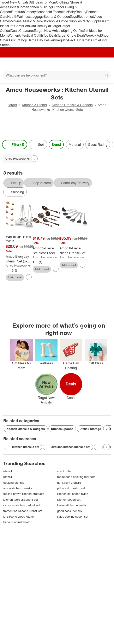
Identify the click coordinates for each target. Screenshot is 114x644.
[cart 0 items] (105, 64)
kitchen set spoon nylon (73, 494)
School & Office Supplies (63, 21)
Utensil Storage (90, 429)
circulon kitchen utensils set (68, 447)
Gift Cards (16, 26)
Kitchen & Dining (40, 7)
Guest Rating (98, 145)
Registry (62, 40)
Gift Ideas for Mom (42, 2)
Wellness (24, 17)
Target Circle (91, 40)
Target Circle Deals (71, 35)
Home (23, 7)
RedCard (75, 40)
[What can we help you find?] (57, 75)
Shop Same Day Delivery (38, 40)
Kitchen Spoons (62, 429)
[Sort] (38, 145)
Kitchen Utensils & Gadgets (72, 105)
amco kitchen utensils (18, 488)
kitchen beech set (69, 500)
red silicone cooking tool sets (76, 477)
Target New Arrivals (14, 2)
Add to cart (15, 277)
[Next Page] (34, 159)
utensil (8, 471)
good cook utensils (69, 511)
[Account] (95, 64)
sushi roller (64, 471)
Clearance (27, 31)
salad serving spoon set (73, 517)
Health (12, 17)
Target (12, 105)
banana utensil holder (17, 522)
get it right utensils (69, 483)
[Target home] (57, 64)
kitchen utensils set (23, 447)
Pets (26, 26)
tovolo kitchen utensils (72, 505)
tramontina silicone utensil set (23, 511)
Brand (56, 145)
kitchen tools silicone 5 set (21, 500)
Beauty (81, 12)
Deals (15, 31)
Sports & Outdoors (57, 17)
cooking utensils (14, 483)
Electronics (85, 17)
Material (75, 145)
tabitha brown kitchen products (24, 494)
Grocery (30, 12)
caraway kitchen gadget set (22, 505)
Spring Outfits (73, 31)
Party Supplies (92, 21)
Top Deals (50, 35)
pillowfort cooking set (71, 488)
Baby (72, 12)
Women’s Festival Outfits (25, 35)
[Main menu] (9, 64)
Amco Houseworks (18, 265)
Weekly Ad (93, 35)
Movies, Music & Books (28, 21)
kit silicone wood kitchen (19, 517)
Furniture (17, 12)
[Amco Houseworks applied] (20, 159)
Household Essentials (52, 12)
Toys (74, 17)
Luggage (37, 17)
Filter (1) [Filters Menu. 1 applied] (15, 145)
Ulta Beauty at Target (45, 26)
